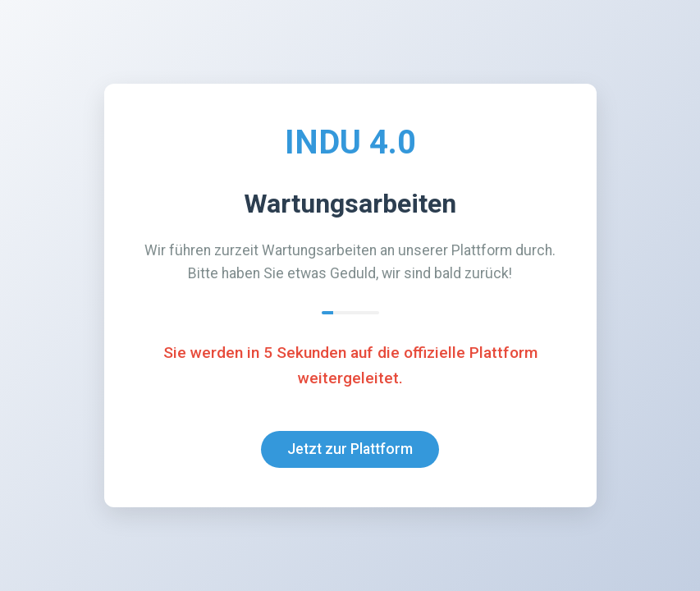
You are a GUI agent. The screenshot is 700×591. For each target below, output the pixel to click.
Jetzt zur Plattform (350, 449)
